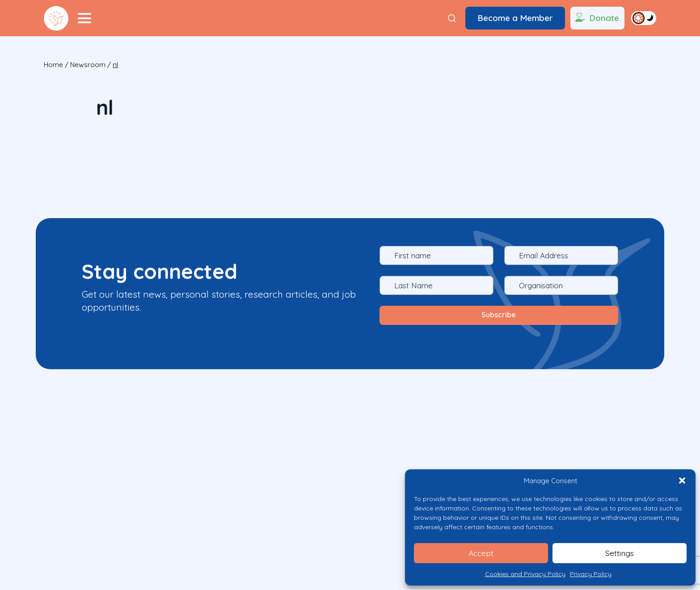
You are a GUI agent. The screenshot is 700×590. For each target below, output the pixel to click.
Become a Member (515, 18)
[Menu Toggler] (84, 18)
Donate (596, 18)
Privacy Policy (591, 574)
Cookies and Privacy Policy (525, 574)
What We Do (108, 505)
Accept (481, 553)
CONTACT (253, 505)
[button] (682, 480)
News (213, 505)
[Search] (452, 18)
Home (53, 64)
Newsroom (88, 64)
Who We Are (167, 505)
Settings (620, 553)
